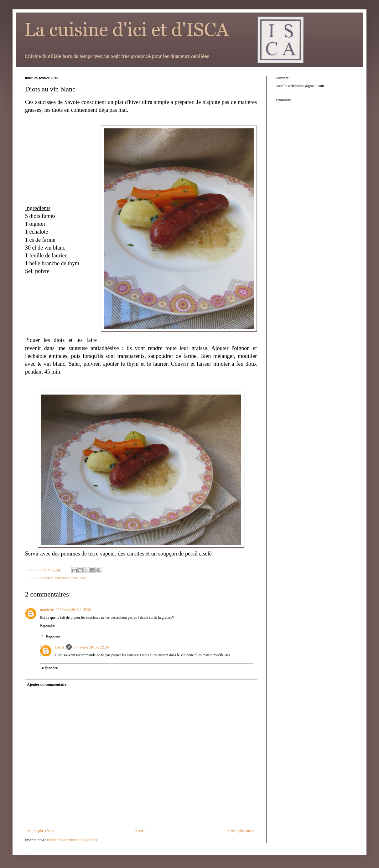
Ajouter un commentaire (47, 685)
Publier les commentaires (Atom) (72, 840)
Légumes (47, 578)
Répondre (47, 625)
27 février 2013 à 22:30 (91, 647)
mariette (47, 610)
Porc (83, 578)
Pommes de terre (67, 578)
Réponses (53, 637)
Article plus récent (41, 831)
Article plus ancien (241, 831)
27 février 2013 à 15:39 (73, 610)
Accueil (140, 831)
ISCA (60, 647)
